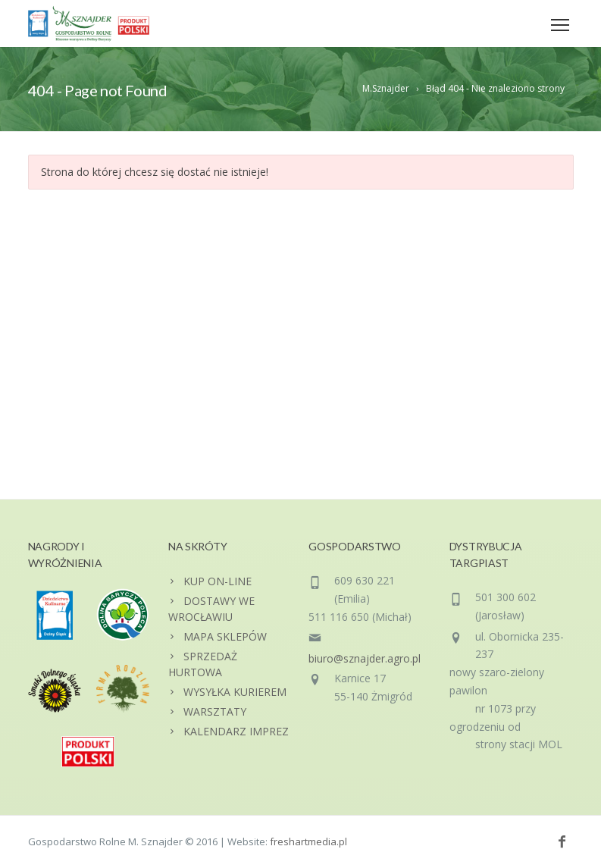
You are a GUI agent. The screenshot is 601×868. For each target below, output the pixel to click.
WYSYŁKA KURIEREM (235, 692)
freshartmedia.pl (308, 841)
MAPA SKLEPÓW (225, 636)
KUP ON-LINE (218, 581)
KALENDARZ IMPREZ (236, 731)
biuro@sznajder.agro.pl (365, 658)
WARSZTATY (215, 711)
